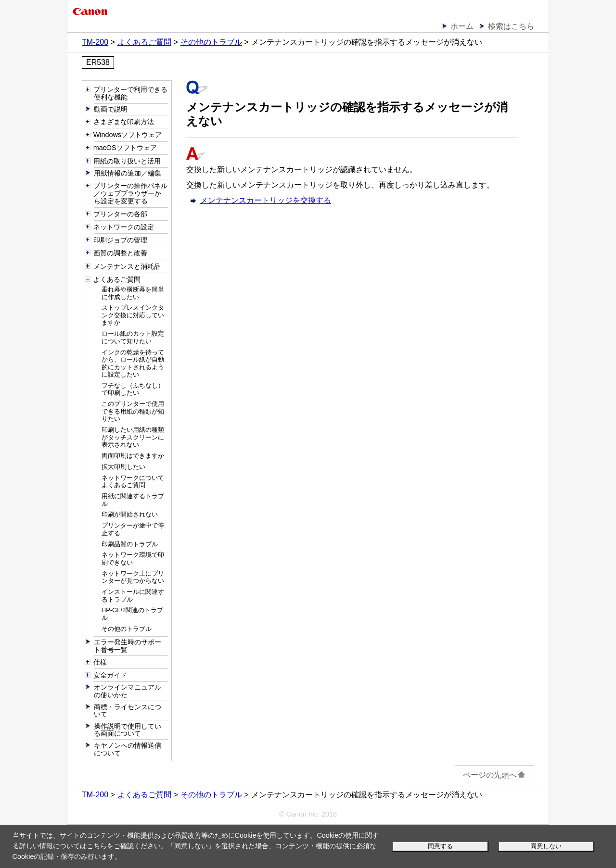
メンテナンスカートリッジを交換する (266, 200)
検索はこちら (511, 26)
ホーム (462, 26)
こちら (97, 846)
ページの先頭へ (494, 775)
